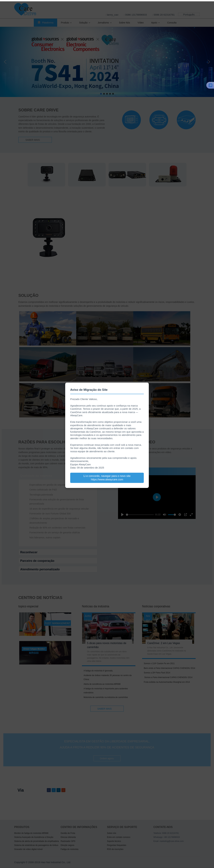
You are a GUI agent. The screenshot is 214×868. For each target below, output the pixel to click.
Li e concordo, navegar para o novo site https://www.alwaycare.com (107, 478)
